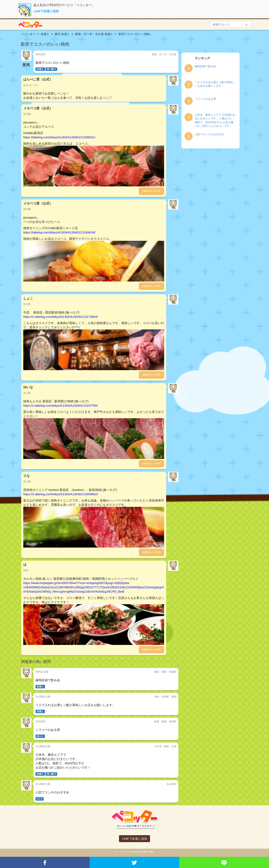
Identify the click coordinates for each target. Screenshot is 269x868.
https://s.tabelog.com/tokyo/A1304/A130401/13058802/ (61, 494)
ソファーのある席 (205, 99)
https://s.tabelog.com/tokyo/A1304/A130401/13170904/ (61, 317)
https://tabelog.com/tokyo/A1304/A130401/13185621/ (59, 137)
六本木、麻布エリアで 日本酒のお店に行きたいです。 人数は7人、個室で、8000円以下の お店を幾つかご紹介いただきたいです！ (215, 120)
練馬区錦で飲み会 (205, 66)
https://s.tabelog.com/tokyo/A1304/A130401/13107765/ (61, 405)
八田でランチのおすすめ (209, 134)
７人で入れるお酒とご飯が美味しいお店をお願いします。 (215, 84)
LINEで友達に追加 (46, 11)
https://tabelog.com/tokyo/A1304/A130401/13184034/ (59, 232)
